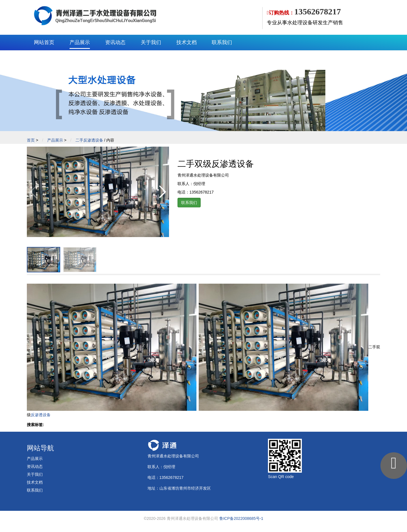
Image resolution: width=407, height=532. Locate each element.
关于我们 (151, 42)
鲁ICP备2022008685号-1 (241, 518)
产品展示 (80, 42)
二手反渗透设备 (89, 140)
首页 (31, 140)
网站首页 (44, 42)
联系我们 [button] (189, 203)
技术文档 (187, 42)
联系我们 (222, 42)
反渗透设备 (41, 415)
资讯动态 (115, 42)
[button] (162, 192)
